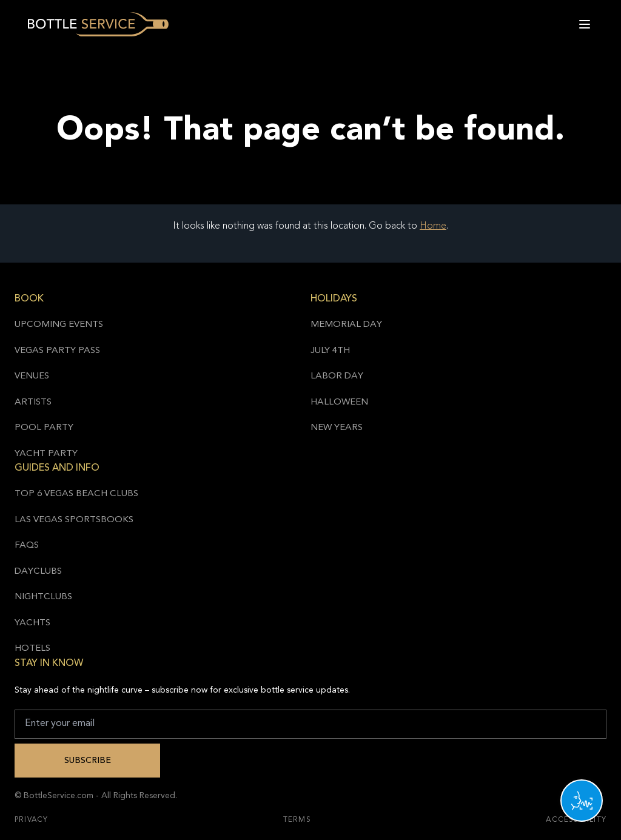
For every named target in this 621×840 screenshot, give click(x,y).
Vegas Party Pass (57, 351)
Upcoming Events (59, 325)
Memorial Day (346, 325)
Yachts (32, 623)
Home (433, 226)
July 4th (330, 351)
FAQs (27, 546)
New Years (337, 428)
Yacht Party (46, 454)
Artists (33, 402)
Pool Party (44, 428)
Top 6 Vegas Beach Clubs (76, 494)
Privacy (31, 820)
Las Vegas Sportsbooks (74, 520)
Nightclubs (43, 597)
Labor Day (337, 376)
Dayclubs (38, 572)
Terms (297, 820)
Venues (32, 376)
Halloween (339, 402)
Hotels (32, 649)
